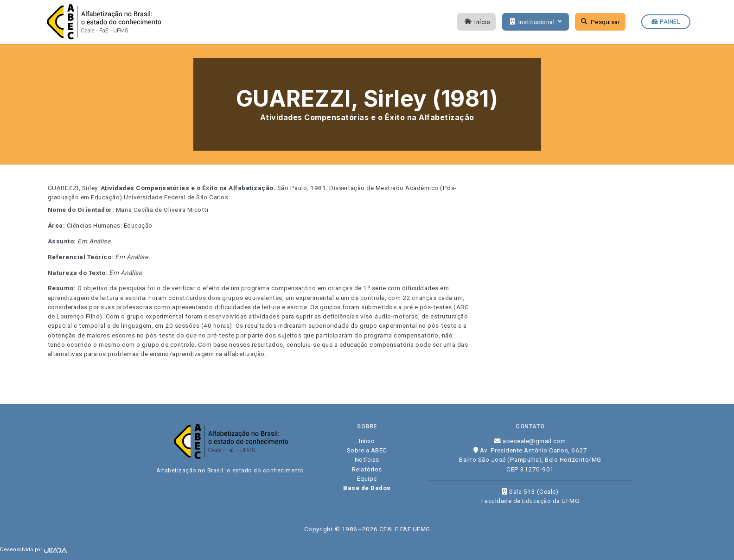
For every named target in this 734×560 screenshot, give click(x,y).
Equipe (367, 478)
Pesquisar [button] (601, 22)
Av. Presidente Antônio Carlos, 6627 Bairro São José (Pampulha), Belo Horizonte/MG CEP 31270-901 (530, 460)
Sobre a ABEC (367, 450)
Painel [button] (666, 22)
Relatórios (367, 469)
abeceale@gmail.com (530, 441)
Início (477, 22)
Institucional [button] (535, 22)
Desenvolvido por (34, 550)
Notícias (367, 459)
